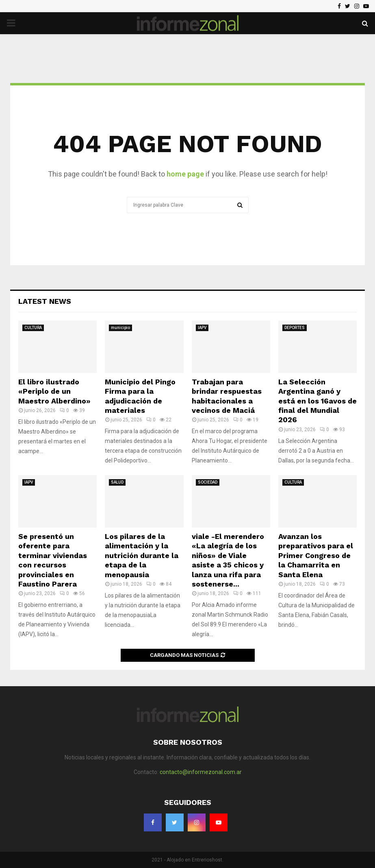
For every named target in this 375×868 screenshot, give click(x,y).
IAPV (202, 328)
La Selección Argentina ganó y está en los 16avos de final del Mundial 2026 (318, 401)
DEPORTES (295, 328)
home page (185, 174)
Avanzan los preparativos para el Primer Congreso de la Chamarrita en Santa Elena (316, 555)
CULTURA (33, 328)
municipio (120, 328)
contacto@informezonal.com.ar (201, 772)
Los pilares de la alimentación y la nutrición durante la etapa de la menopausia (142, 555)
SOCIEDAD (208, 482)
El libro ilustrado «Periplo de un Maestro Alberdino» (54, 391)
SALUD (117, 482)
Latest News (45, 301)
